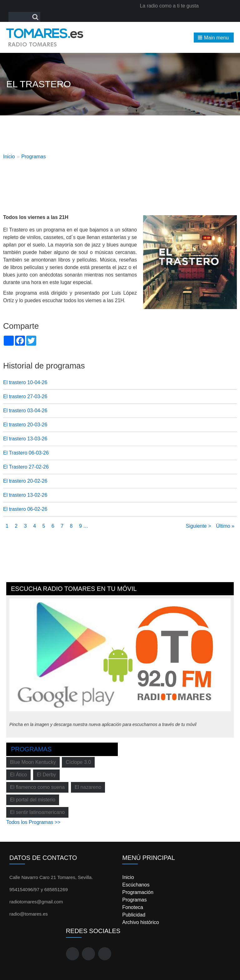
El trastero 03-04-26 (25, 411)
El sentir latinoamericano (37, 812)
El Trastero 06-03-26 (26, 453)
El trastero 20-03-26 (25, 425)
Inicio (9, 157)
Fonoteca (133, 907)
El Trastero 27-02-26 (26, 467)
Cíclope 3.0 (78, 762)
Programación (138, 892)
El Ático (18, 775)
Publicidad (134, 915)
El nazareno (88, 787)
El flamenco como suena (37, 787)
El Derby (46, 775)
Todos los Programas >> (33, 822)
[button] (214, 38)
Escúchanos (136, 885)
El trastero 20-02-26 (25, 481)
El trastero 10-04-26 (25, 382)
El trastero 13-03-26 (25, 439)
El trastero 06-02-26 (25, 509)
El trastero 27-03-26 (25, 396)
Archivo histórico (140, 922)
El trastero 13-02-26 (25, 495)
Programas (33, 157)
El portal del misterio (33, 800)
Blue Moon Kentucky (33, 762)
